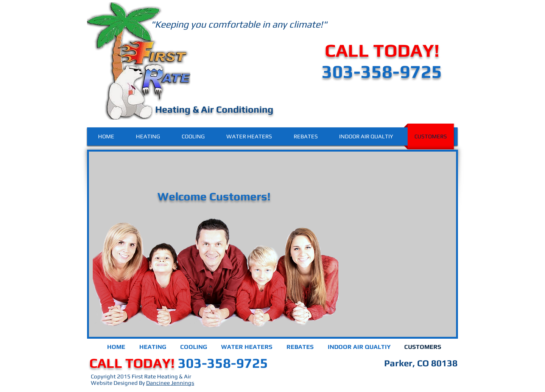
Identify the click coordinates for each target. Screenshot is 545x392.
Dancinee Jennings (170, 383)
